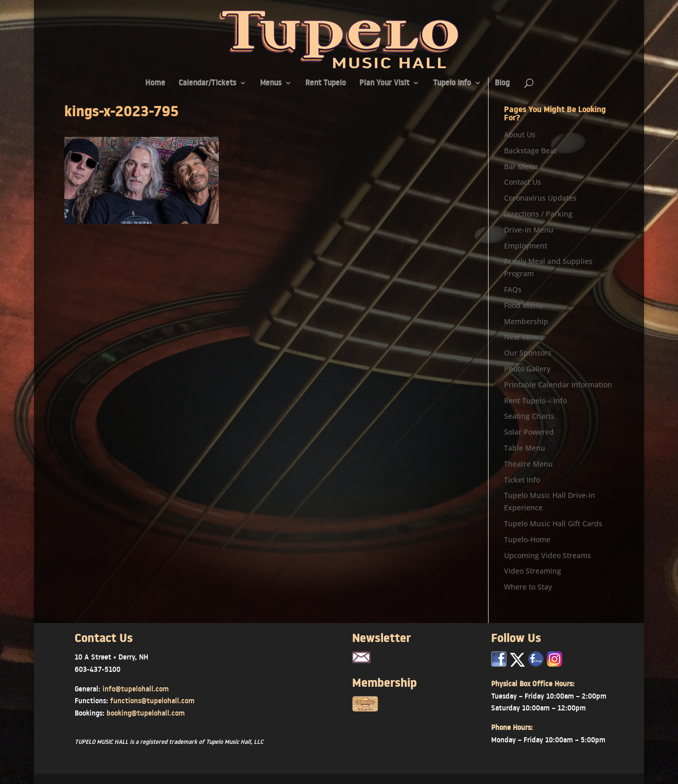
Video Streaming (533, 571)
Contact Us (523, 182)
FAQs (513, 289)
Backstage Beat (530, 150)
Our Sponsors (528, 353)
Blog (502, 84)
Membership (526, 321)
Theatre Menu (528, 464)
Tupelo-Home (527, 539)
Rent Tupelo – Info (535, 400)
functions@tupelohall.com (152, 701)
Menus (271, 84)
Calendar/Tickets (207, 84)
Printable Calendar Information (558, 385)
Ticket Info (522, 480)
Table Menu (525, 448)
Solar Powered (529, 432)
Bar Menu (521, 166)
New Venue (524, 337)
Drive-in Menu (529, 230)
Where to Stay (528, 587)
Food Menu (523, 305)
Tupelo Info (452, 84)
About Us (520, 135)
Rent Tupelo (326, 84)
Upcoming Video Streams (547, 555)
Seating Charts (529, 416)
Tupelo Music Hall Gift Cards (553, 523)
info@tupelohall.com (136, 689)
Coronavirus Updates (540, 198)
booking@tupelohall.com (146, 713)
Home (155, 84)
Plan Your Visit (384, 84)
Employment (526, 246)
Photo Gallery (527, 369)
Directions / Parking (538, 214)
